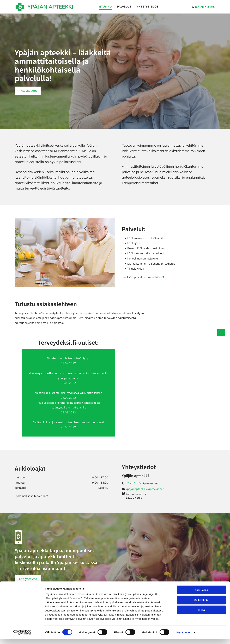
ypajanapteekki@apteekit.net (145, 489)
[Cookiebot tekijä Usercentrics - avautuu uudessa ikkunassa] (22, 637)
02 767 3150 (134, 483)
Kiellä (201, 615)
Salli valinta (201, 605)
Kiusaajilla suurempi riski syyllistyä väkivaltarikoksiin (68, 393)
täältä (159, 277)
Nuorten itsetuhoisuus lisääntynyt (68, 358)
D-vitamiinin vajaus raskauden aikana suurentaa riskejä (68, 422)
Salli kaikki (201, 595)
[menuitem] (103, 7)
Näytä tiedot (183, 637)
